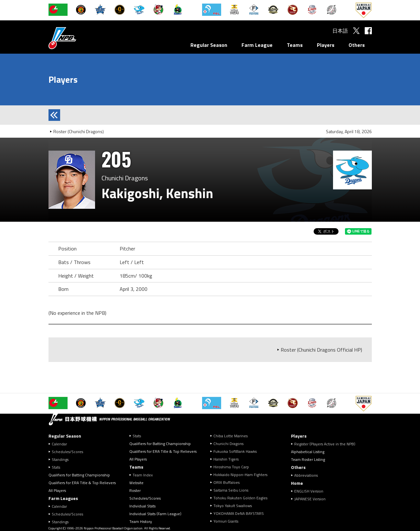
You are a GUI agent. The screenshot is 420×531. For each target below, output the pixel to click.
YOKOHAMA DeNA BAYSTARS (239, 513)
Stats (56, 467)
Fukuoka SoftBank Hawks (235, 451)
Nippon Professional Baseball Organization (79, 38)
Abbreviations (306, 475)
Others (357, 45)
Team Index (143, 475)
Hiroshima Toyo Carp (231, 467)
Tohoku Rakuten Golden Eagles (240, 498)
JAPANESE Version (310, 499)
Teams (295, 45)
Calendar (59, 444)
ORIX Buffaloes (226, 482)
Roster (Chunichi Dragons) (79, 131)
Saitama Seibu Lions (231, 490)
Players (326, 45)
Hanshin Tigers (226, 459)
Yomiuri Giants (226, 521)
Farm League (257, 45)
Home (297, 483)
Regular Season (209, 45)
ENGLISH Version (309, 491)
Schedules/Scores (67, 452)
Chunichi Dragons (228, 444)
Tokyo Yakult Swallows (233, 506)
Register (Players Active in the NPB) (327, 444)
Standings (60, 459)
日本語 (340, 31)
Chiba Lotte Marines (231, 436)
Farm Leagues (63, 498)
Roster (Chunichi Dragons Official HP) (321, 350)
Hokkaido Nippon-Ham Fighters (240, 475)
